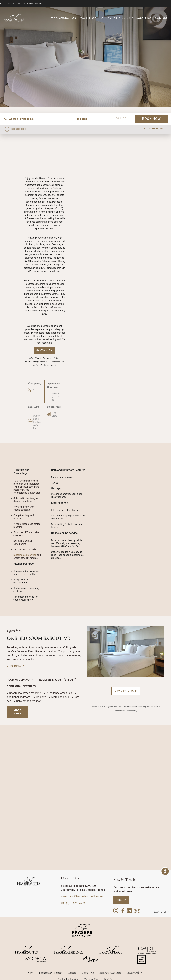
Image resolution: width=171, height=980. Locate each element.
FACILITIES (87, 18)
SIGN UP (121, 900)
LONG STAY (144, 18)
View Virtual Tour (126, 691)
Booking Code (19, 129)
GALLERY (161, 18)
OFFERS (106, 18)
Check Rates (17, 712)
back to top (162, 912)
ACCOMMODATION (63, 18)
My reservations (33, 4)
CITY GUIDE (122, 18)
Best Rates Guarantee (154, 129)
